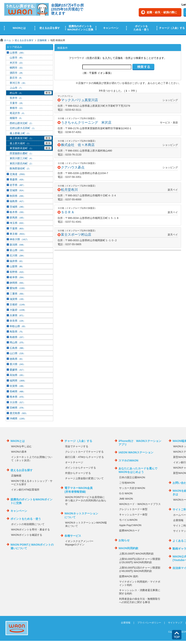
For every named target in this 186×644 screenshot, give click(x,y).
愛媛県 (17, 370)
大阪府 (18, 310)
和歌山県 (18, 326)
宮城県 (17, 190)
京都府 (18, 305)
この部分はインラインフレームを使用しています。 (93, 18)
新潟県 (17, 245)
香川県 (17, 364)
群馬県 (17, 218)
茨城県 (17, 207)
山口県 (17, 353)
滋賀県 (17, 299)
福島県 (17, 201)
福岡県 (18, 381)
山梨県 (17, 266)
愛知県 (18, 288)
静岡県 (17, 283)
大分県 (17, 402)
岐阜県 (17, 277)
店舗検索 (42, 40)
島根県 (17, 337)
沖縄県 (18, 419)
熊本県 (17, 397)
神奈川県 (19, 239)
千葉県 (17, 228)
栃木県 (17, 212)
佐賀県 (17, 386)
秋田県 (17, 196)
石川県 (17, 256)
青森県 (17, 179)
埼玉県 (17, 223)
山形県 (17, 53)
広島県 (17, 348)
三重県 (17, 294)
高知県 (17, 375)
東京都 (18, 234)
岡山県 (17, 342)
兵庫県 (17, 315)
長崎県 (17, 391)
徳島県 (17, 359)
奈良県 (17, 321)
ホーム (8, 40)
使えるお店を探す (24, 40)
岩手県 (17, 185)
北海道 (18, 174)
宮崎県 (17, 408)
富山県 (17, 250)
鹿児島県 (19, 413)
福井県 (17, 261)
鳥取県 (17, 332)
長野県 (17, 272)
